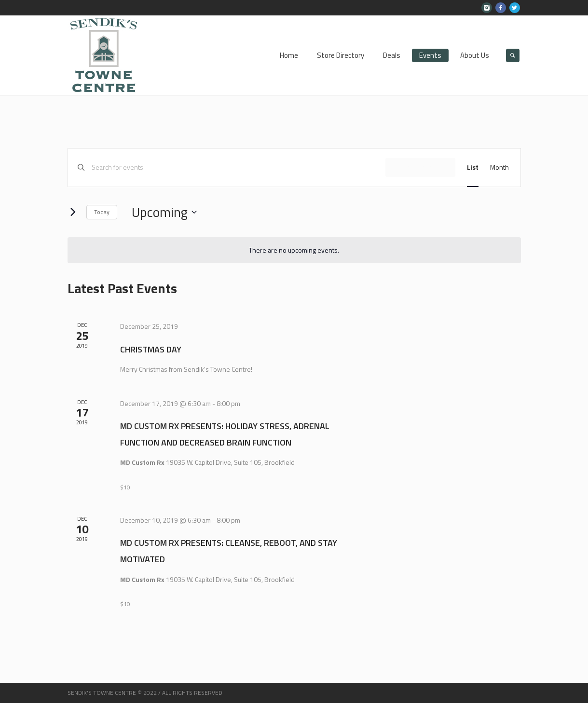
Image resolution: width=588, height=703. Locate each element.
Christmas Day (151, 349)
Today (102, 212)
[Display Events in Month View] (499, 168)
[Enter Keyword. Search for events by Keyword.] (238, 168)
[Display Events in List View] (473, 168)
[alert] (294, 250)
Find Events (420, 167)
